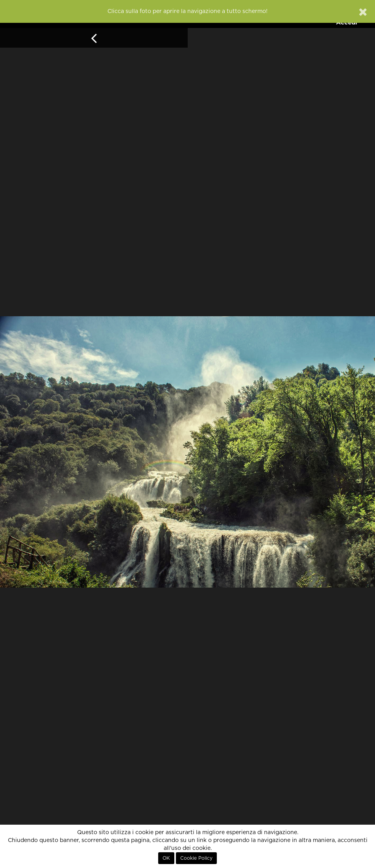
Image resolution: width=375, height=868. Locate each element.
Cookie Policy (196, 858)
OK (166, 858)
